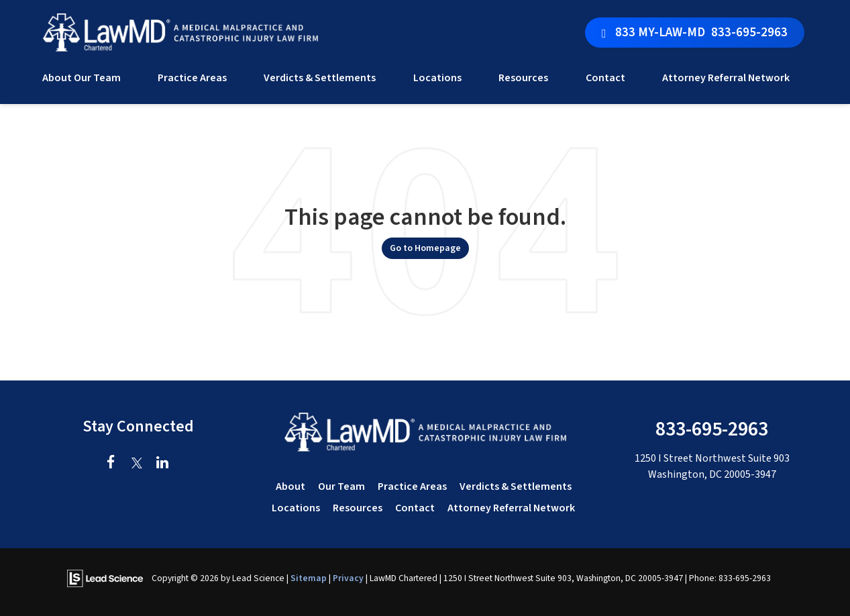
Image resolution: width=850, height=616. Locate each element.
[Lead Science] (105, 578)
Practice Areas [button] (192, 78)
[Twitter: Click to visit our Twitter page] (137, 464)
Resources (358, 508)
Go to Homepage (425, 248)
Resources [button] (523, 78)
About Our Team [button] (82, 78)
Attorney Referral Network (726, 78)
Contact (415, 508)
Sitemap (309, 578)
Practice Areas (412, 486)
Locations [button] (437, 78)
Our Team (341, 486)
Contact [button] (605, 78)
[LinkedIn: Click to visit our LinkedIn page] (162, 464)
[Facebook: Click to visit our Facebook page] (111, 464)
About (290, 486)
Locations (296, 508)
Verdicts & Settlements (320, 78)
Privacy (348, 578)
